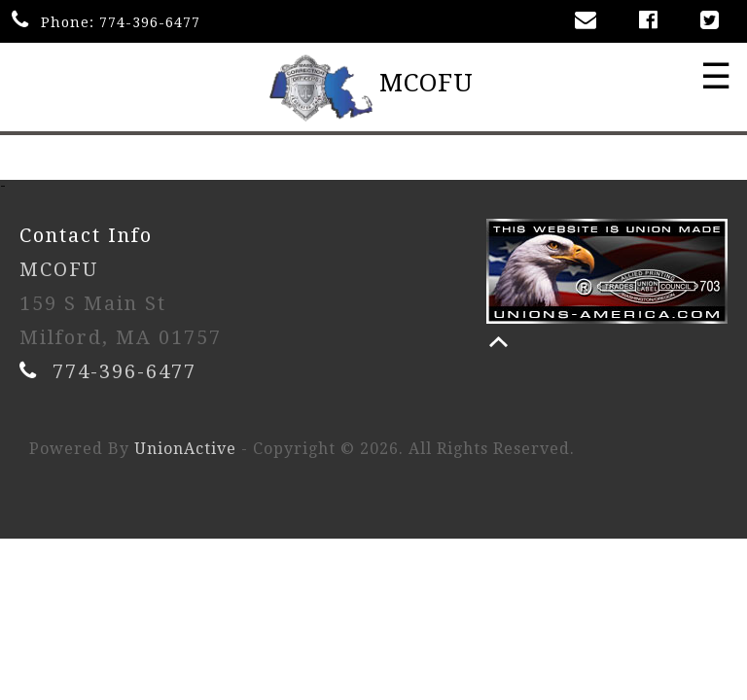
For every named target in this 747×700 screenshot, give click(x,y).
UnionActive (185, 449)
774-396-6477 (150, 22)
